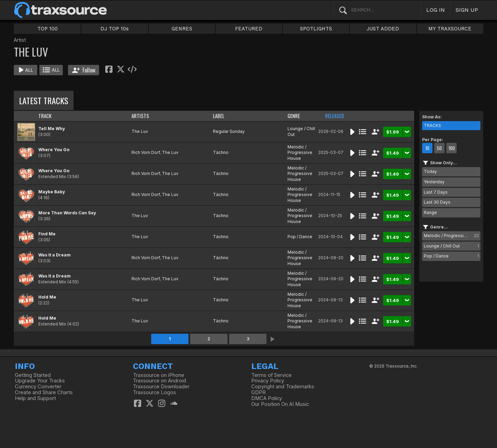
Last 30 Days (437, 202)
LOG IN (436, 10)
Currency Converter (38, 387)
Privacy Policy (268, 381)
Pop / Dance (300, 237)
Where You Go (54, 150)
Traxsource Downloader (161, 387)
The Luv (140, 131)
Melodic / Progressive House (300, 153)
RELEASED (335, 116)
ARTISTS (140, 116)
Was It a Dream (55, 255)
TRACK (45, 116)
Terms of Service (271, 375)
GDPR (259, 392)
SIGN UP (467, 10)
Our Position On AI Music (280, 404)
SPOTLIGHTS (316, 29)
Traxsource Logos (154, 392)
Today (430, 171)
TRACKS (432, 125)
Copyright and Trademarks (283, 387)
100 (452, 148)
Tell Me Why (52, 129)
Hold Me (47, 297)
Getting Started (33, 375)
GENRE (294, 116)
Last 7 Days (436, 192)
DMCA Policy (267, 398)
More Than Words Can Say (67, 213)
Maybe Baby (52, 192)
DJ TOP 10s (115, 29)
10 (427, 148)
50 (439, 148)
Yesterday (434, 182)
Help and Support (35, 398)
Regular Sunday (229, 131)
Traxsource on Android (159, 381)
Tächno (221, 152)
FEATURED (249, 29)
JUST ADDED (383, 29)
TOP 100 (47, 29)
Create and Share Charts (44, 392)
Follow (84, 70)
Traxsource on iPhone (159, 375)
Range (430, 212)
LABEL (219, 116)
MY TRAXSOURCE (450, 29)
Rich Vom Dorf (146, 152)
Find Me (47, 234)
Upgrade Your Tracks (40, 381)
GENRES (182, 29)
